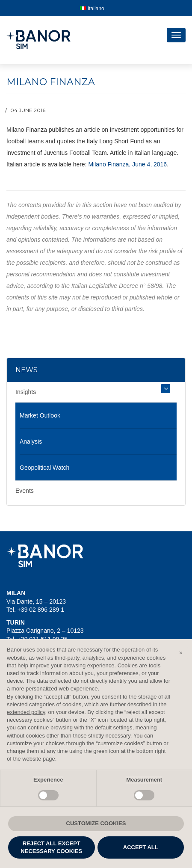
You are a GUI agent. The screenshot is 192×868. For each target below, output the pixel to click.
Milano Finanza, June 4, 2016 (127, 164)
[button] (181, 653)
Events (25, 491)
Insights (26, 392)
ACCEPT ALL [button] (141, 847)
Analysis (31, 441)
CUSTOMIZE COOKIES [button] (96, 823)
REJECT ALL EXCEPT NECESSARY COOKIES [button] (51, 847)
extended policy (26, 712)
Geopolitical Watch (44, 468)
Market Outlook (40, 415)
